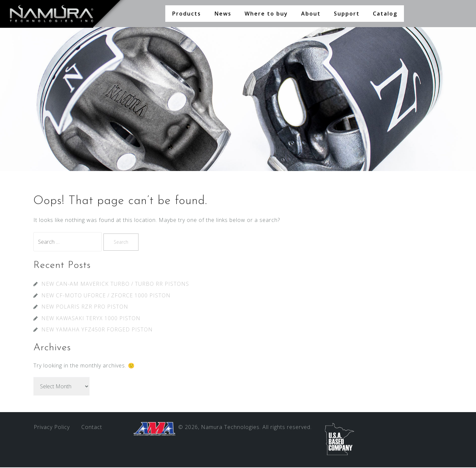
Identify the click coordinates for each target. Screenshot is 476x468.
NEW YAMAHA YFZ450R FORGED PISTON (97, 330)
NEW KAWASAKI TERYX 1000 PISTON (91, 319)
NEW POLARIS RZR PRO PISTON (85, 307)
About (311, 14)
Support (347, 14)
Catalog (385, 14)
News (223, 14)
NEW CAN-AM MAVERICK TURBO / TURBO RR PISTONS (115, 284)
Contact (92, 428)
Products (186, 14)
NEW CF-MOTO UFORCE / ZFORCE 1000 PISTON (106, 296)
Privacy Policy (52, 428)
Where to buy (266, 14)
